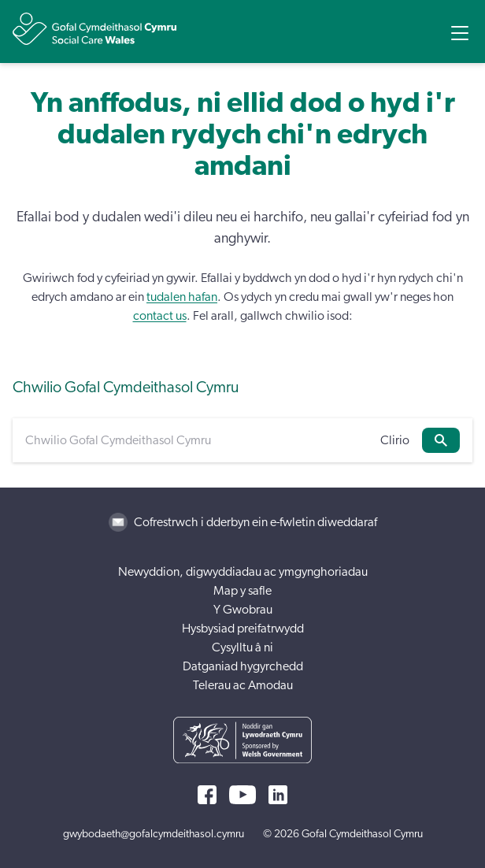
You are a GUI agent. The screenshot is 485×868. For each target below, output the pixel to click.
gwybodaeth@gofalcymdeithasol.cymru (154, 834)
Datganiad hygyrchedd (243, 666)
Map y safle (242, 591)
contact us (160, 316)
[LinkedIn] (278, 795)
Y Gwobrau (243, 610)
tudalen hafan (182, 297)
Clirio (395, 440)
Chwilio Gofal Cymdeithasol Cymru (126, 388)
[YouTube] (242, 795)
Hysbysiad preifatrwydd (243, 629)
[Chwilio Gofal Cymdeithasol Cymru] (196, 440)
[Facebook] (207, 795)
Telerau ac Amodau (243, 685)
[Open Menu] (460, 33)
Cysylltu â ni (242, 647)
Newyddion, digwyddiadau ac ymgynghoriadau (243, 572)
